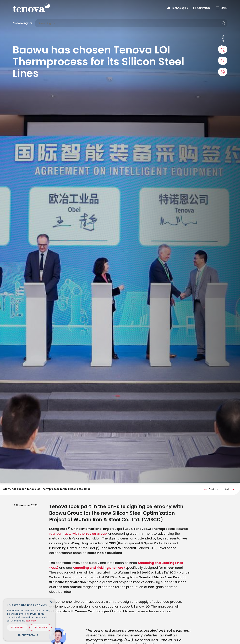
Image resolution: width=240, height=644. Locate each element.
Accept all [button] (17, 627)
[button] (29, 635)
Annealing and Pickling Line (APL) (99, 568)
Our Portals (202, 8)
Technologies (177, 8)
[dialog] (29, 620)
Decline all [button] (41, 627)
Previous (213, 489)
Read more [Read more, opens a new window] (31, 621)
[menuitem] (202, 8)
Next (227, 489)
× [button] (51, 602)
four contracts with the (78, 534)
